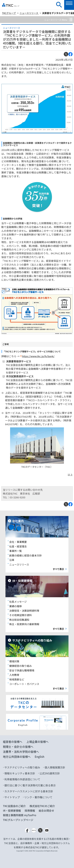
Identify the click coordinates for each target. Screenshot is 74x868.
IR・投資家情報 (12, 810)
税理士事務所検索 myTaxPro (20, 815)
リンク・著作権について (38, 797)
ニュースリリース (29, 13)
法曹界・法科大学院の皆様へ (21, 752)
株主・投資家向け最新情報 (24, 624)
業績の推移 (16, 606)
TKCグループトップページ (18, 820)
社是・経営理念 (18, 546)
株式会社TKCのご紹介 (42, 806)
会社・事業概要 (18, 542)
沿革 (12, 560)
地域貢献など (17, 679)
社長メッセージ (18, 601)
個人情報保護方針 (55, 767)
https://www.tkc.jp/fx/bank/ (38, 356)
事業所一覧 (16, 551)
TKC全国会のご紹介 (14, 806)
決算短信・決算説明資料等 (24, 611)
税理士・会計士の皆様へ (18, 747)
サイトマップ (12, 797)
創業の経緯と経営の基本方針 (26, 555)
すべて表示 (58, 569)
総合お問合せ (46, 810)
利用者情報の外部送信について (22, 779)
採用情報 (30, 810)
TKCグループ (9, 13)
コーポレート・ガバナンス (24, 684)
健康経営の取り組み (21, 666)
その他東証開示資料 (21, 615)
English (40, 757)
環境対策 (14, 661)
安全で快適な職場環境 (22, 670)
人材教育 (14, 675)
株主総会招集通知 (19, 620)
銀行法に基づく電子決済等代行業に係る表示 (30, 785)
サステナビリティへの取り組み (22, 767)
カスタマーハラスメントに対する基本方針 (29, 791)
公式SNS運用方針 (50, 773)
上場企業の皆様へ (37, 742)
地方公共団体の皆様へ (17, 757)
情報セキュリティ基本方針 (20, 773)
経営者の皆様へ (13, 742)
